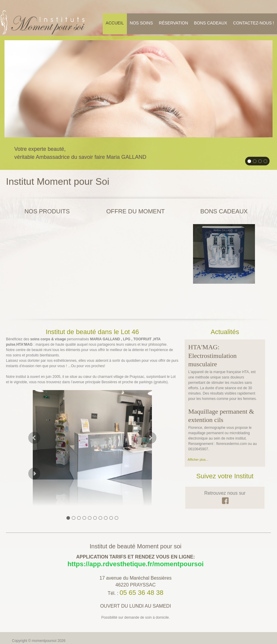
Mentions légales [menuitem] (25, 624)
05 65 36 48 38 (142, 571)
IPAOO (40, 629)
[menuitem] (115, 24)
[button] (92, 415)
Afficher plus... (198, 438)
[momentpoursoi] (43, 22)
